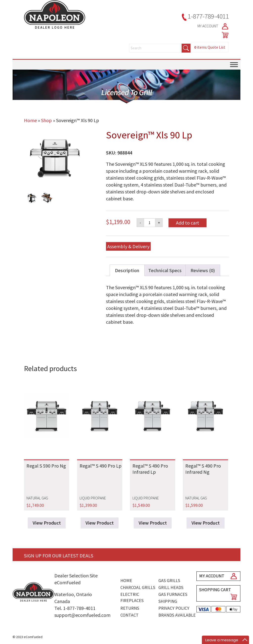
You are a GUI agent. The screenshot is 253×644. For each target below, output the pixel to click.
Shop (46, 120)
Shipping (168, 601)
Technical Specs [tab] (165, 270)
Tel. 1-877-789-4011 (75, 608)
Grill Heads (171, 587)
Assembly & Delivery (128, 246)
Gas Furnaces (173, 594)
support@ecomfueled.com (82, 615)
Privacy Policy (174, 608)
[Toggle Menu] (234, 65)
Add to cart (188, 223)
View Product (47, 523)
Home (30, 120)
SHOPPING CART (215, 590)
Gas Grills (169, 580)
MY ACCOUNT (213, 26)
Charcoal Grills (138, 587)
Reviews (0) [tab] (203, 270)
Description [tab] (127, 270)
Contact (129, 615)
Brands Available (177, 615)
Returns (130, 608)
